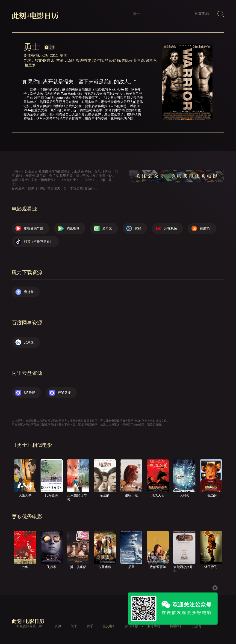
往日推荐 (131, 626)
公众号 (197, 626)
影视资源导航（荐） (31, 626)
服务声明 (154, 626)
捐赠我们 (176, 626)
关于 (74, 626)
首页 (58, 626)
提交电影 (109, 626)
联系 (90, 626)
